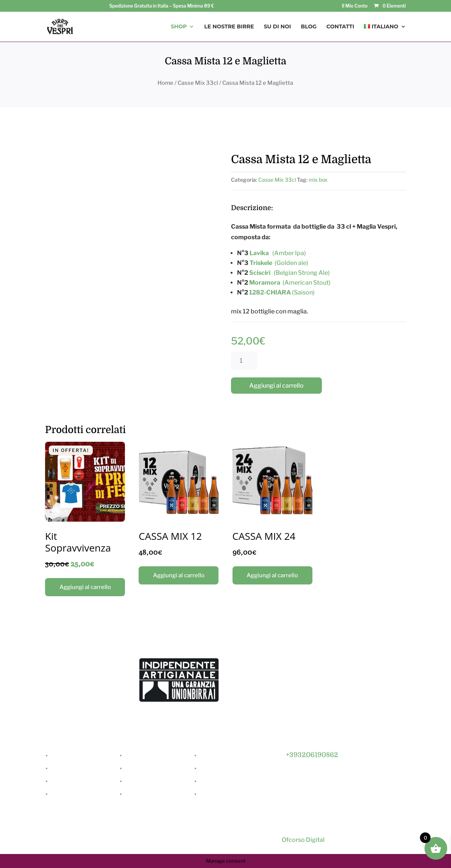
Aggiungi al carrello (276, 386)
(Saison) (303, 292)
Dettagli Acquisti (220, 769)
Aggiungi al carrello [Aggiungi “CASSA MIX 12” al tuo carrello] (179, 575)
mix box (318, 180)
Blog (309, 27)
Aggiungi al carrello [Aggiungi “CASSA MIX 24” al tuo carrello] (272, 575)
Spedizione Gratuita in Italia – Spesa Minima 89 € (162, 6)
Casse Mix (138, 782)
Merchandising (144, 794)
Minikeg (135, 769)
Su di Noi (278, 27)
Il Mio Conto (355, 6)
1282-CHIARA (271, 292)
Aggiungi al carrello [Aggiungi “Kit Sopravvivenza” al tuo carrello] (85, 587)
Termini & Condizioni (225, 794)
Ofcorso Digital (303, 840)
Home (165, 83)
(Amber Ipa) (278, 253)
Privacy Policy (218, 782)
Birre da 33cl (141, 756)
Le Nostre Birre (229, 27)
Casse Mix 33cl (198, 83)
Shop (179, 27)
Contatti (340, 27)
